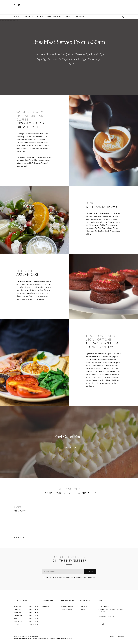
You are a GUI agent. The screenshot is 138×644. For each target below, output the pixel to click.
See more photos (19, 538)
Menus (40, 17)
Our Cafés (28, 17)
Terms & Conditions (67, 607)
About (69, 17)
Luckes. (26, 636)
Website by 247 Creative (116, 636)
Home (17, 17)
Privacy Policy (91, 577)
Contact (80, 17)
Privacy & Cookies (67, 610)
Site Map (82, 610)
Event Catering (54, 17)
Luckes (69, 7)
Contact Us (83, 607)
